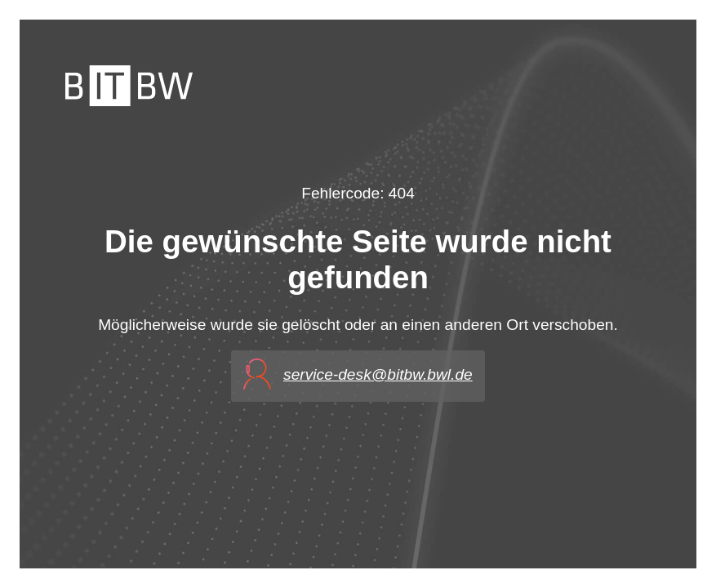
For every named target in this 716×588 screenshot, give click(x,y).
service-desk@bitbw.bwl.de (378, 374)
